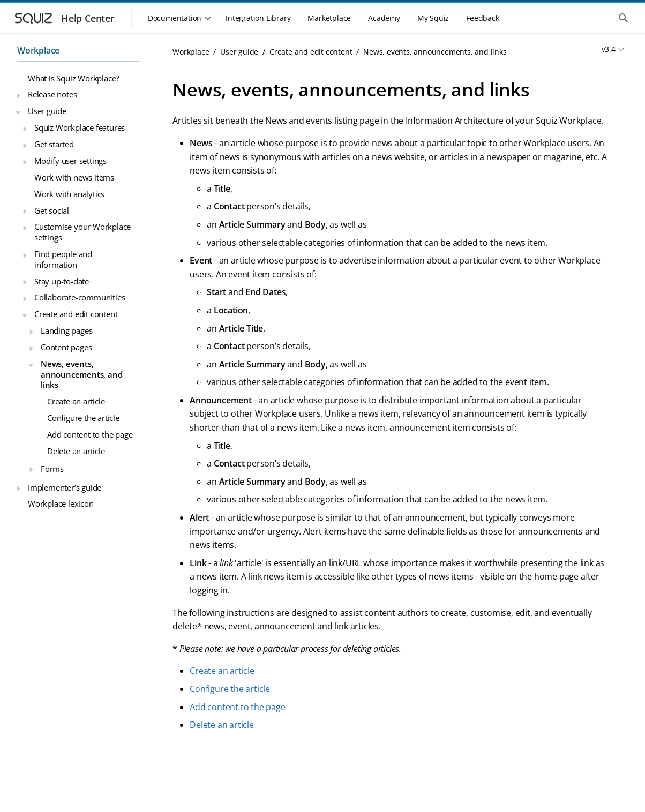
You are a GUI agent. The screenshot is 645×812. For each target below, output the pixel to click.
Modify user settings (70, 161)
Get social (52, 210)
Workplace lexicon (61, 503)
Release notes (52, 94)
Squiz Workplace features (80, 127)
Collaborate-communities (80, 297)
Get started (54, 144)
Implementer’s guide (65, 487)
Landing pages (66, 330)
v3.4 (609, 49)
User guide (47, 111)
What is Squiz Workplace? (73, 78)
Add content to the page (90, 434)
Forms (52, 469)
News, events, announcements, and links (81, 374)
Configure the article (83, 418)
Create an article (76, 401)
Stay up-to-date (62, 281)
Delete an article (76, 451)
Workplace (38, 50)
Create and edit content (76, 314)
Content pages (66, 347)
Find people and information (63, 259)
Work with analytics (69, 194)
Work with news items (74, 177)
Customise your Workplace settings (82, 232)
